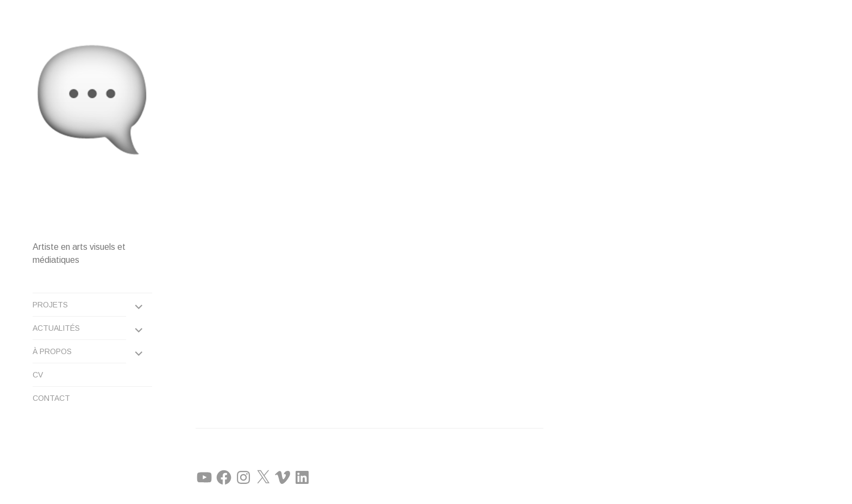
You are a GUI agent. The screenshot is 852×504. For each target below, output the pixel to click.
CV (38, 375)
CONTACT (51, 398)
